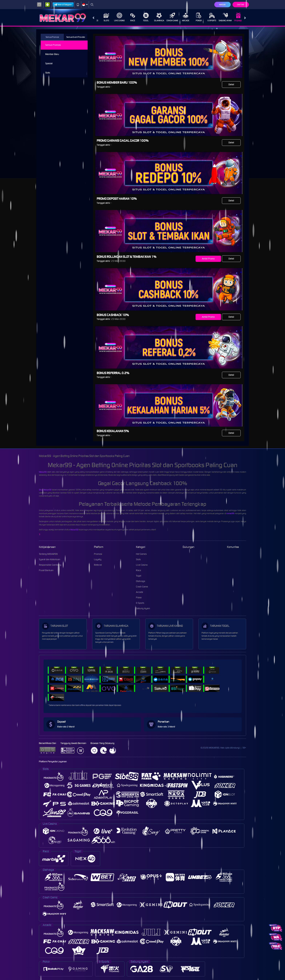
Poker (196, 17)
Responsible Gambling (50, 565)
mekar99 (230, 513)
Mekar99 (43, 472)
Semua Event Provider (76, 37)
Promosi (235, 17)
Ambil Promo (208, 259)
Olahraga (156, 17)
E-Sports (209, 17)
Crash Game (169, 17)
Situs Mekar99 (45, 490)
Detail (231, 84)
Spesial (49, 63)
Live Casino (116, 17)
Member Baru (52, 54)
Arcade (182, 17)
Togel (143, 17)
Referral (98, 565)
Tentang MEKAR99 (48, 554)
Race (130, 17)
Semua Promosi (52, 37)
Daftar (241, 5)
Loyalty (98, 559)
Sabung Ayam (222, 17)
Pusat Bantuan (46, 570)
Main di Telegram (63, 5)
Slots (103, 17)
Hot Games (141, 554)
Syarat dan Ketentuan (50, 559)
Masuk (222, 5)
